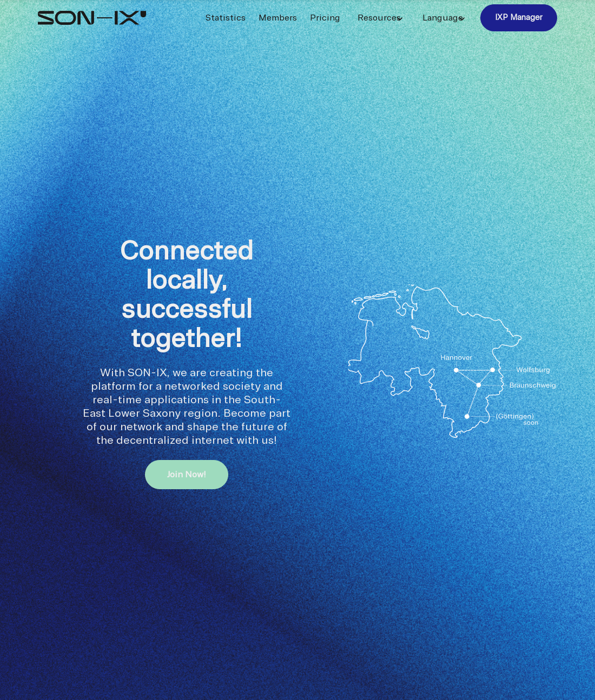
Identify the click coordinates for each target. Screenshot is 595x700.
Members (278, 18)
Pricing (325, 18)
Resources (379, 18)
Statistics (226, 18)
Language (443, 18)
